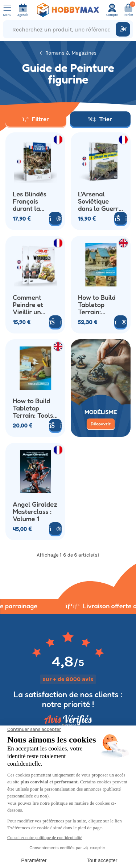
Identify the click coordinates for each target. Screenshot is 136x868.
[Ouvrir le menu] (7, 10)
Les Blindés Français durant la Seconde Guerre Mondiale (30, 201)
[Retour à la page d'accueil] (68, 10)
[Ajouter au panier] (55, 425)
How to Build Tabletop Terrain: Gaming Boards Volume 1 (100, 305)
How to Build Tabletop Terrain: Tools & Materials (33, 408)
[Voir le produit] (55, 218)
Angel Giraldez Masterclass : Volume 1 (35, 511)
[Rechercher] (123, 29)
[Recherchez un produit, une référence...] (61, 29)
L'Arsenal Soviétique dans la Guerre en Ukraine (100, 201)
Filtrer (36, 119)
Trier (100, 119)
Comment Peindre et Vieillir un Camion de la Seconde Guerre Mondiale (32, 305)
